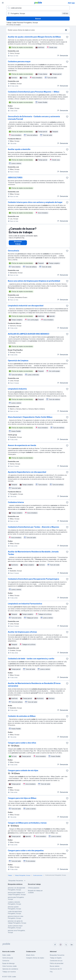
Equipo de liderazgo (8, 963)
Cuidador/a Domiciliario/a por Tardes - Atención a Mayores (33, 529)
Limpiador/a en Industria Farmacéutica (25, 606)
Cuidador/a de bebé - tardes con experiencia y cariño (31, 661)
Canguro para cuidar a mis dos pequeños (26, 852)
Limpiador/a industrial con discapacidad (26, 308)
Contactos (6, 961)
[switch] (66, 30)
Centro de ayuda (8, 958)
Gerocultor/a (14, 253)
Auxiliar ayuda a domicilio (19, 149)
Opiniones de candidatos (10, 969)
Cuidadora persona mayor (19, 62)
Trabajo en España (56, 958)
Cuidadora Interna (16, 504)
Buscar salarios (55, 966)
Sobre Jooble (6, 955)
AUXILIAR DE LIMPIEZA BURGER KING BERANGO (29, 336)
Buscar (38, 19)
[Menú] (3, 3)
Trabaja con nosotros (9, 972)
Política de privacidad (57, 963)
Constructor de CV (56, 969)
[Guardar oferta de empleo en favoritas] (67, 37)
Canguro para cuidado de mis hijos (23, 772)
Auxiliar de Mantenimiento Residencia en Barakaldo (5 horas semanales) (34, 687)
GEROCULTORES (15, 178)
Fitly (51, 972)
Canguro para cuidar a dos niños (22, 745)
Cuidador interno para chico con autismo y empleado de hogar (35, 202)
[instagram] (61, 945)
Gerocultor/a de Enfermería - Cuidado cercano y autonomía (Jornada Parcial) (34, 118)
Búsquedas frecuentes (17, 883)
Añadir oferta (30, 955)
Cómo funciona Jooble (9, 966)
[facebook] (55, 945)
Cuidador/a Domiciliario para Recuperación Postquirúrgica (33, 581)
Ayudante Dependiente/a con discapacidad (27, 474)
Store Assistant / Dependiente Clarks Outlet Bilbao (30, 419)
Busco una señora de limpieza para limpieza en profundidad (34, 283)
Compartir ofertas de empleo (35, 958)
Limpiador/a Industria (17, 391)
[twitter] (66, 945)
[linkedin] (72, 945)
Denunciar (63, 56)
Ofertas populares (34, 890)
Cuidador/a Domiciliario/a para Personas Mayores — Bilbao (34, 92)
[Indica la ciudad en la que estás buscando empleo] (38, 13)
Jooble (14, 977)
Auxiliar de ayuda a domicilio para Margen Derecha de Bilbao (34, 37)
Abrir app (71, 3)
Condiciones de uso (56, 961)
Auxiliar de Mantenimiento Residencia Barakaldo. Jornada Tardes (33, 555)
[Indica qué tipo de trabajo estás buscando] (38, 8)
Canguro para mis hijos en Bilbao (22, 800)
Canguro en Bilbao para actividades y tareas (27, 825)
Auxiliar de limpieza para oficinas (22, 634)
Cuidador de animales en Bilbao (22, 718)
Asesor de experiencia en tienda (22, 447)
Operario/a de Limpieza (18, 363)
